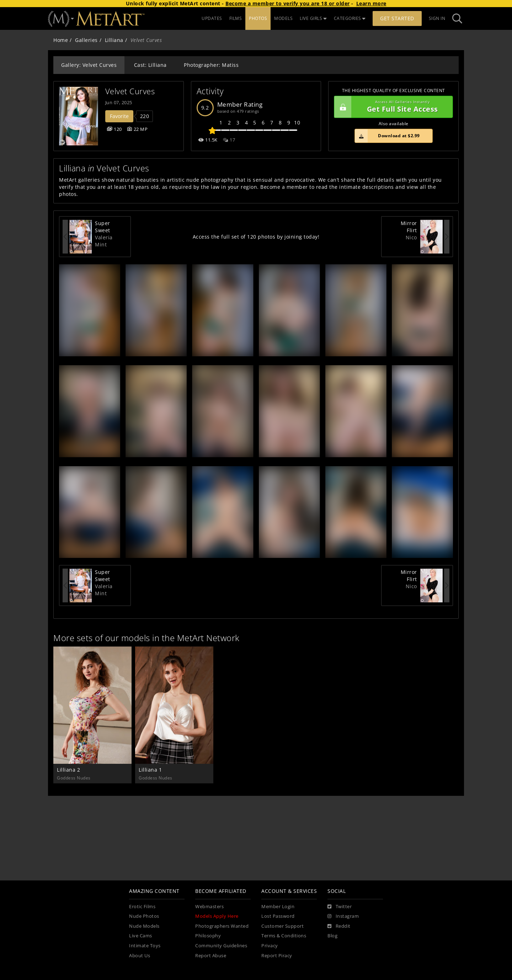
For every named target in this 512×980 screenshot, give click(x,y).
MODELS (283, 18)
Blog (332, 936)
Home (61, 40)
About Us (140, 956)
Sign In (437, 18)
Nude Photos (144, 916)
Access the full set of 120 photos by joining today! (256, 237)
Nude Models (144, 926)
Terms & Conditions (284, 936)
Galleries (86, 40)
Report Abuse (211, 956)
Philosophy (208, 936)
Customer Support (282, 926)
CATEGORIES (350, 18)
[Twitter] (340, 907)
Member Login (278, 907)
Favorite (119, 116)
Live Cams (141, 936)
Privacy (270, 946)
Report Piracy (277, 956)
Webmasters (209, 907)
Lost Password (278, 916)
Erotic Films (142, 907)
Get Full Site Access (392, 107)
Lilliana (114, 40)
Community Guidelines (221, 946)
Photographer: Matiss (211, 65)
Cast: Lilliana (150, 65)
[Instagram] (343, 916)
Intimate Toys (145, 946)
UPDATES (212, 18)
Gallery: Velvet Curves (89, 65)
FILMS (236, 18)
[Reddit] (339, 926)
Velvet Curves (130, 91)
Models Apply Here (217, 916)
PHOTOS (258, 18)
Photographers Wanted (222, 926)
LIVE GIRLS (313, 18)
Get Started (397, 18)
